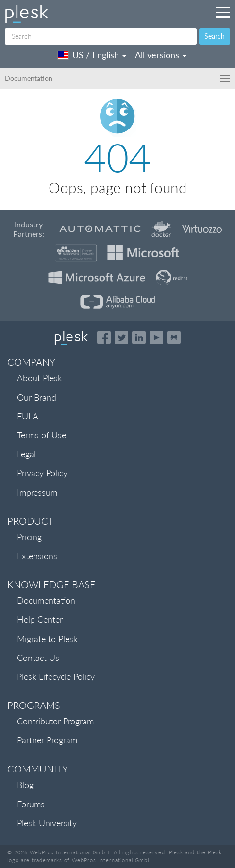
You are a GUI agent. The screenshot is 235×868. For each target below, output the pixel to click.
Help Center (40, 619)
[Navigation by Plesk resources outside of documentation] (223, 12)
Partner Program (47, 740)
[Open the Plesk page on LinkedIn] (139, 338)
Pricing (29, 537)
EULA (28, 416)
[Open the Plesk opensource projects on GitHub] (174, 338)
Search (215, 36)
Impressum (37, 492)
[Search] (101, 36)
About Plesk (40, 378)
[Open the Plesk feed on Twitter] (121, 338)
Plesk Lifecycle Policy (56, 676)
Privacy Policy (42, 473)
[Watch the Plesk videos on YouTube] (156, 338)
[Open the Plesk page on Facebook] (104, 338)
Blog (25, 785)
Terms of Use (42, 435)
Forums (31, 804)
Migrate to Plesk (47, 639)
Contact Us (38, 658)
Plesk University (47, 823)
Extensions (37, 556)
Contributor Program (55, 721)
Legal (26, 454)
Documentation (46, 600)
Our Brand (37, 397)
